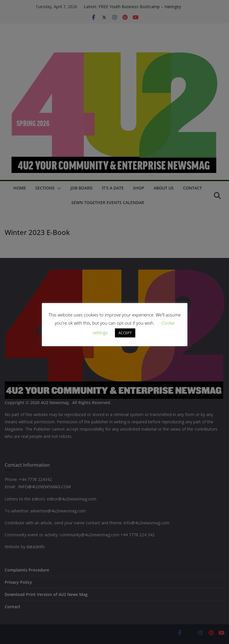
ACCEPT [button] (125, 333)
